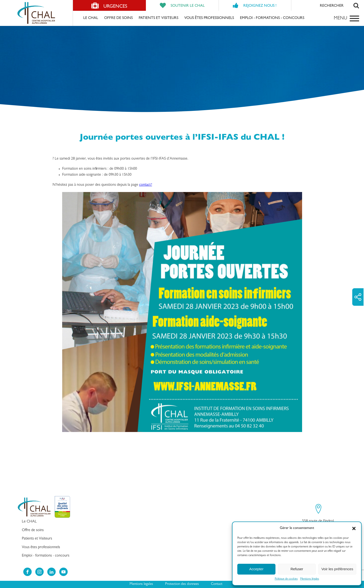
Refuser (297, 569)
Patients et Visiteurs (158, 18)
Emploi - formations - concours (272, 18)
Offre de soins (118, 18)
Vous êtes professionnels (209, 18)
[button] (354, 528)
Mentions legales (141, 584)
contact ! (146, 185)
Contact (217, 584)
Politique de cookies (286, 579)
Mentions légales (310, 579)
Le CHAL (91, 18)
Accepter (256, 569)
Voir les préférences (337, 569)
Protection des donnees (182, 584)
